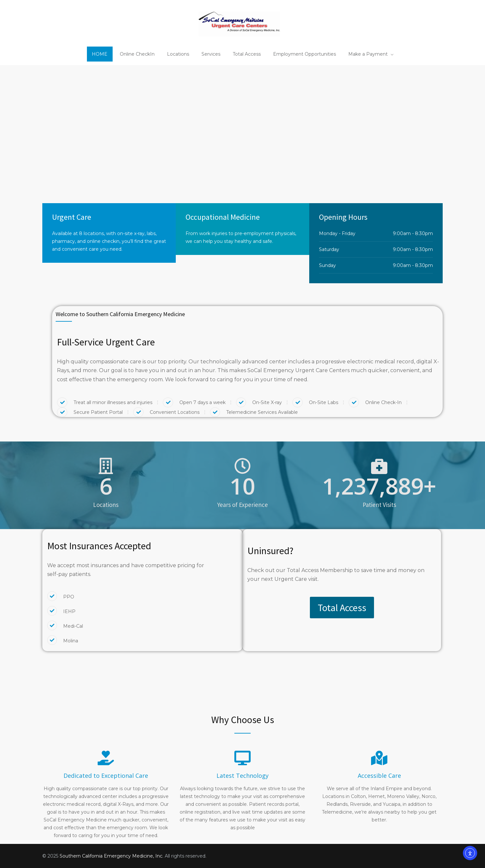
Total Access (247, 54)
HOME (100, 54)
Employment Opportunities (305, 54)
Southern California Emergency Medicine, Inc (111, 856)
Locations (178, 54)
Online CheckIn (137, 54)
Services (211, 54)
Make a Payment (368, 54)
